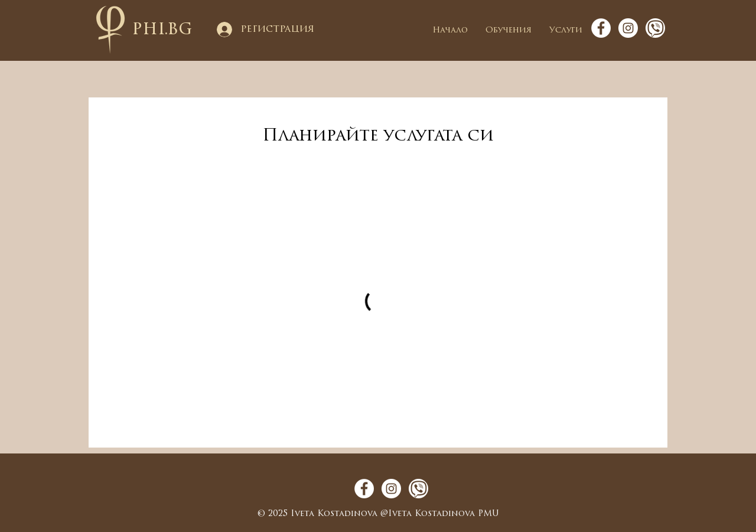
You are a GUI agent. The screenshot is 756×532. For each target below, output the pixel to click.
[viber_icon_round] (655, 28)
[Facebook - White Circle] (601, 28)
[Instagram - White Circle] (628, 28)
